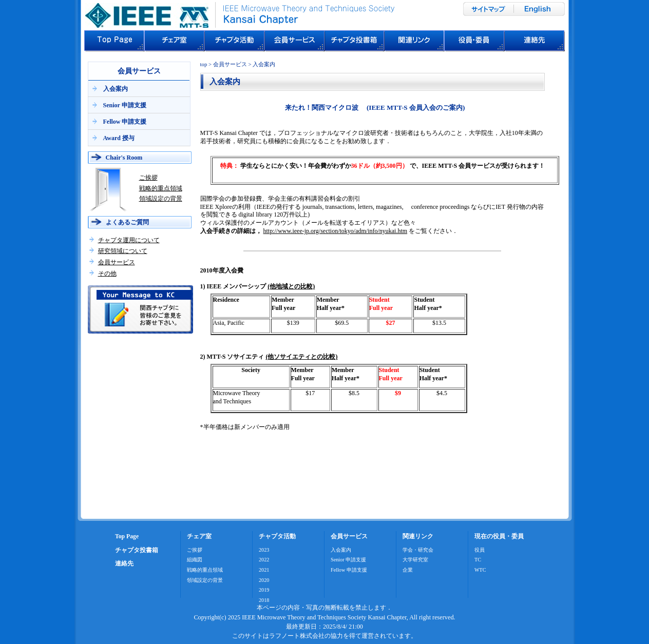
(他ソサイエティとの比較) (301, 357)
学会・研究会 (418, 550)
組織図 (195, 560)
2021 (264, 570)
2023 (264, 550)
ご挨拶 (148, 178)
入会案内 (116, 89)
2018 (264, 600)
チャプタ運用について (129, 240)
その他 (107, 274)
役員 (480, 550)
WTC (480, 570)
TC (478, 560)
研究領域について (123, 251)
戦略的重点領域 (161, 188)
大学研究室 (415, 560)
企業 (408, 570)
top (204, 64)
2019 (264, 590)
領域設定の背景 (161, 199)
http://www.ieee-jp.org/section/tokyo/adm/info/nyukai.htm (336, 231)
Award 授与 (119, 138)
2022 (264, 560)
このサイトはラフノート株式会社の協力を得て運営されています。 (324, 636)
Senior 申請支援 (125, 105)
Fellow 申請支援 (125, 122)
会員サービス (117, 262)
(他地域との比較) (291, 286)
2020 (264, 580)
